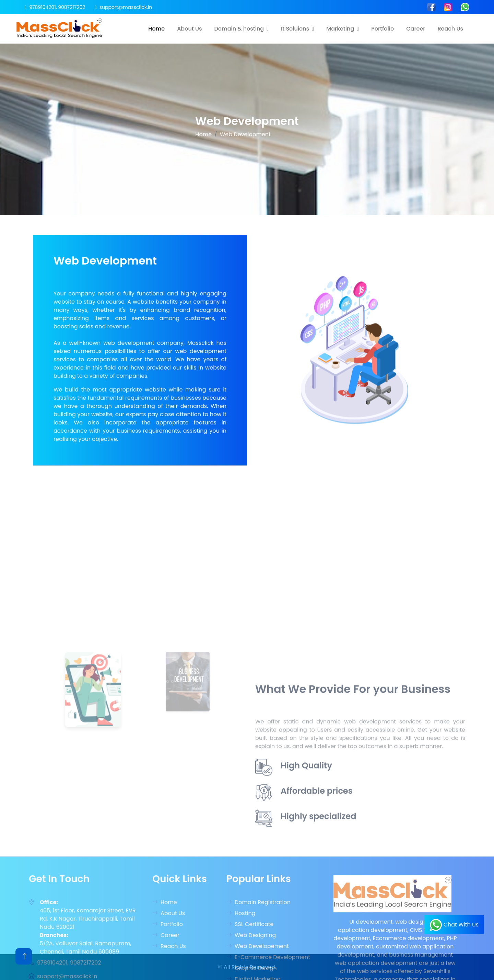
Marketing (340, 29)
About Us (189, 29)
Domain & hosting (239, 29)
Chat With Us (454, 925)
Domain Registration (258, 970)
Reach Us (450, 29)
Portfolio (383, 29)
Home (156, 29)
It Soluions (295, 29)
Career (416, 29)
